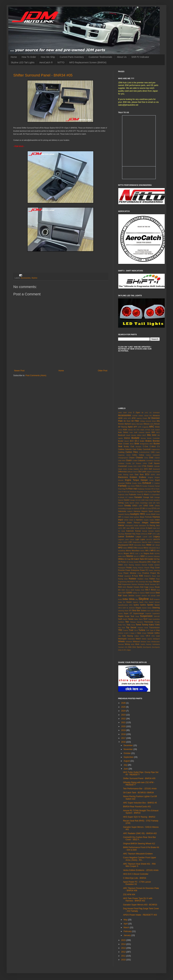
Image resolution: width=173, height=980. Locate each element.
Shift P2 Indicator (140, 57)
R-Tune (135, 576)
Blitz (149, 435)
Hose (158, 514)
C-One (145, 446)
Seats (125, 596)
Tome (133, 625)
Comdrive (150, 461)
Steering (156, 608)
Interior (121, 525)
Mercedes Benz (140, 545)
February (128, 931)
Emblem (133, 477)
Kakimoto (130, 531)
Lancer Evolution (126, 537)
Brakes (148, 441)
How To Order (29, 57)
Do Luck (142, 472)
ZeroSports (156, 647)
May (126, 920)
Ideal (131, 517)
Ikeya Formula (146, 517)
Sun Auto (151, 611)
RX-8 (153, 590)
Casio (158, 452)
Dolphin (149, 472)
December (129, 745)
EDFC (153, 475)
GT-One (148, 508)
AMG (152, 424)
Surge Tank (129, 616)
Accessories (26, 278)
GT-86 (142, 508)
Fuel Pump (148, 492)
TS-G (136, 630)
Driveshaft (156, 472)
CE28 (128, 455)
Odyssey (157, 556)
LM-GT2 (149, 539)
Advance (156, 415)
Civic (151, 458)
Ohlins (121, 559)
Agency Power (142, 418)
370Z (130, 413)
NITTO (61, 62)
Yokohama (156, 644)
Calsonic (128, 449)
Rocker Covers (133, 587)
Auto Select (123, 432)
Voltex (137, 636)
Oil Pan (157, 559)
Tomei (138, 625)
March (127, 928)
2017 (124, 738)
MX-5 (132, 553)
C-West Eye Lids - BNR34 (135, 878)
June (126, 769)
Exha (140, 483)
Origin (154, 562)
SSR (124, 608)
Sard (147, 593)
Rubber (138, 590)
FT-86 (124, 492)
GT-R (154, 508)
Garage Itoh (148, 497)
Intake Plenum (133, 523)
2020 (124, 726)
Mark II (151, 542)
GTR (158, 508)
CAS (153, 452)
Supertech (156, 613)
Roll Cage (144, 587)
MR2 (158, 551)
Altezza (146, 424)
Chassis (139, 458)
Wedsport (156, 639)
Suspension (146, 616)
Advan (141, 416)
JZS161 (143, 528)
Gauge (132, 500)
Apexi (130, 427)
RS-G (128, 590)
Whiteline (129, 642)
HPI (120, 517)
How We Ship (48, 57)
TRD (120, 630)
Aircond (148, 421)
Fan (129, 486)
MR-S (153, 551)
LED (150, 537)
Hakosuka (122, 511)
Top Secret (131, 628)
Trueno (126, 630)
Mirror (146, 548)
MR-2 (148, 551)
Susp (137, 616)
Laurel (145, 537)
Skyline (34, 278)
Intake (152, 520)
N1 (142, 553)
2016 (124, 742)
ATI (135, 430)
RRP (123, 590)
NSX (143, 556)
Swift (120, 619)
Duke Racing (123, 475)
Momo (128, 551)
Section (131, 596)
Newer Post (19, 371)
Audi (152, 430)
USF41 (121, 633)
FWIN (139, 494)
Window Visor (146, 642)
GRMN (157, 506)
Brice (132, 444)
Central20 (156, 455)
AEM (125, 418)
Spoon (157, 605)
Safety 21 (136, 593)
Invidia (136, 525)
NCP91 (157, 553)
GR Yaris (156, 503)
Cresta (130, 466)
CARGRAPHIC (144, 452)
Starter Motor (147, 608)
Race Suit (156, 576)
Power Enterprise (132, 570)
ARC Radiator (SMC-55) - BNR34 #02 (140, 833)
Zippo (129, 650)
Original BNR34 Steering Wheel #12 (139, 844)
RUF (143, 590)
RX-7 (148, 590)
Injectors (139, 520)
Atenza (130, 430)
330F (125, 413)
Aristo (157, 427)
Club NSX (122, 461)
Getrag (121, 503)
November (129, 749)
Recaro (156, 582)
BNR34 (127, 438)
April (126, 924)
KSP (150, 534)
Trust (131, 630)
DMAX (136, 472)
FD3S (133, 486)
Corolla (128, 463)
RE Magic (149, 582)
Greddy (128, 506)
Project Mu (155, 573)
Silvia (132, 599)
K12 (158, 528)
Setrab (153, 596)
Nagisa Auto (149, 553)
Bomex (143, 438)
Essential (121, 483)
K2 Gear (122, 531)
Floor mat (132, 489)
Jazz (158, 525)
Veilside (150, 633)
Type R (153, 630)
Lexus (132, 539)
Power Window (130, 573)
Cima (146, 458)
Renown (153, 584)
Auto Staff (133, 432)
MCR (131, 545)
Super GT (128, 613)
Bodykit (135, 438)
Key (134, 534)
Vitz (119, 636)
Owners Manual (141, 565)
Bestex (134, 435)
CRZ (139, 466)
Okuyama (143, 562)
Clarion (157, 458)
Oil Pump (122, 562)
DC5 (146, 469)
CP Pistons (137, 463)
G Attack (145, 494)
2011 (124, 956)
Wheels (121, 642)
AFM (134, 418)
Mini (136, 548)
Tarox (141, 619)
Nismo (130, 556)
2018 (124, 734)
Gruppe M (130, 508)
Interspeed (129, 525)
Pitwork (147, 568)
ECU (147, 474)
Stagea (138, 608)
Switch (125, 619)
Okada (136, 562)
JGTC (120, 528)
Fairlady (122, 486)
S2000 (129, 593)
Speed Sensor (154, 602)
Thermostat (149, 622)
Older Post (103, 371)
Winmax (121, 644)
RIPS (124, 587)
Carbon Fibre (132, 452)
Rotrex (152, 587)
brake (142, 441)
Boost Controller (153, 438)
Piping (135, 568)
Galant (131, 497)
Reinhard (141, 584)
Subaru (144, 611)
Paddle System (154, 565)
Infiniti (126, 520)
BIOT (144, 435)
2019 (124, 730)
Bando (148, 432)
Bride (137, 444)
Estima (128, 483)
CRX (135, 466)
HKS (142, 514)
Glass (137, 503)
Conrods (157, 461)
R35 (141, 576)
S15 (124, 593)
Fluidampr (141, 489)
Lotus (120, 542)
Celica (142, 455)
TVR (148, 630)
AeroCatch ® (46, 62)
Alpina (133, 424)
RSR (132, 590)
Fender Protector (148, 486)
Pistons (141, 568)
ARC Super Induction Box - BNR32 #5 (140, 803)
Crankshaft (122, 466)
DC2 (141, 469)
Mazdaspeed (123, 545)
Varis (139, 633)
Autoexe (141, 432)
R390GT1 (148, 576)
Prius (139, 573)
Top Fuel (122, 628)
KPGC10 (144, 534)
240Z (120, 413)
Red (120, 584)
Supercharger (139, 613)
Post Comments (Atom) (36, 375)
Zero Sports (137, 647)
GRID (146, 506)
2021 (124, 722)
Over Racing (129, 565)
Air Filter (135, 421)
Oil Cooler (149, 559)
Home (14, 57)
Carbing (121, 452)
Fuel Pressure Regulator (135, 492)
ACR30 (135, 416)
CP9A (145, 463)
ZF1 (125, 650)
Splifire (136, 605)
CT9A (144, 466)
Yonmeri (121, 647)
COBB (135, 461)
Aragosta (145, 427)
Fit (127, 489)
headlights (135, 514)
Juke (128, 528)
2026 (124, 703)
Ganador (138, 497)
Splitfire (143, 605)
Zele (130, 647)
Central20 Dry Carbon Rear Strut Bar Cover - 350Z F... (139, 838)
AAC (146, 413)
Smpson (157, 599)
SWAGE (157, 616)
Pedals (129, 568)
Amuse (157, 424)
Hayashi (157, 511)
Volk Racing (128, 636)
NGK (124, 556)
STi (130, 611)
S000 (120, 593)
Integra (145, 523)
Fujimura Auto (123, 494)
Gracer (121, 506)
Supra (121, 616)
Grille (151, 506)
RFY (158, 584)
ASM (125, 430)
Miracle (140, 548)
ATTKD (147, 430)
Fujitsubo (133, 494)
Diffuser (130, 472)
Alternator (140, 424)
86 (142, 413)
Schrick (152, 593)
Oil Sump (130, 562)
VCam (144, 633)
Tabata (131, 619)
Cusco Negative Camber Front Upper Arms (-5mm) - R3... (140, 859)
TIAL (124, 625)
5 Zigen (137, 412)
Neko (120, 556)
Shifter (125, 599)
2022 (124, 719)
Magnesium (137, 542)
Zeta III (121, 650)
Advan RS (148, 416)
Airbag (142, 421)
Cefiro (135, 455)
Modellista (122, 551)
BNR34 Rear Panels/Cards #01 (137, 807)
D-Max (130, 469)
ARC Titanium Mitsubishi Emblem (138, 854)
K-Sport (149, 528)
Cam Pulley (137, 449)
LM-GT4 (156, 539)
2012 (124, 952)
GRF (140, 506)
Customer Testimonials (100, 57)
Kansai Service (148, 531)
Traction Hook (143, 628)
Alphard (128, 424)
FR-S (153, 489)
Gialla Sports (129, 503)
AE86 (120, 418)
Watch (138, 639)
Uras (158, 630)
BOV (132, 441)
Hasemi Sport (147, 511)
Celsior (148, 455)
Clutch (129, 460)
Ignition (137, 517)
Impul (121, 520)
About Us (122, 57)
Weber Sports (147, 639)
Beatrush (122, 435)
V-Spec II (133, 633)
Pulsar (121, 576)
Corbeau (121, 463)
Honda (148, 514)
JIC (124, 528)
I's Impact (126, 517)
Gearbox (157, 500)
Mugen (126, 553)
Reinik (147, 584)
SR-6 (120, 608)
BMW (154, 435)
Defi (150, 469)
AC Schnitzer (155, 413)
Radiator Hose (143, 579)
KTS (154, 534)
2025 (124, 707)
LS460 (125, 542)
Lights (143, 539)
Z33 (126, 647)
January (127, 935)
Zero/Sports (147, 647)
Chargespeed (123, 458)
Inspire (146, 520)
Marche (145, 542)
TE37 (145, 619)
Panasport (122, 568)
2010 (124, 960)
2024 (124, 711)
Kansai (138, 531)
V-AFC (126, 633)
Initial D (132, 520)
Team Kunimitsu (154, 619)
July (126, 765)
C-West (153, 446)
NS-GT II (137, 556)
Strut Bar (136, 611)
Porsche (121, 570)
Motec (142, 551)
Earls (132, 475)
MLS (158, 548)
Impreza (156, 517)
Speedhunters (123, 605)
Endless (142, 477)
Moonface (136, 551)
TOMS (157, 625)
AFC (129, 418)
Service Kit (146, 596)
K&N (155, 528)
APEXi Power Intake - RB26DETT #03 (140, 915)
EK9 (158, 475)
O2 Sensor (149, 556)
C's (158, 446)
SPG (131, 605)
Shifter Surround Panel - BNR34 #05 (43, 75)
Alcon (154, 421)
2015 (124, 940)
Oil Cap (127, 559)
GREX (135, 506)
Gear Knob (149, 500)
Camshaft (147, 449)
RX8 (158, 590)
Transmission (154, 628)
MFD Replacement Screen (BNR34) (88, 62)
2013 (124, 948)
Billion (139, 435)
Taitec (136, 619)
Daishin (136, 469)
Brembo (156, 441)
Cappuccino (155, 449)
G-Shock (121, 497)
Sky (137, 599)
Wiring (127, 644)
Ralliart (152, 579)
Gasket (127, 500)
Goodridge (144, 503)
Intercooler (155, 523)
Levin (127, 539)
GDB (143, 500)
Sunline (157, 611)
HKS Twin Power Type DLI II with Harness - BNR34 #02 (138, 900)
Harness (137, 511)
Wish (132, 644)
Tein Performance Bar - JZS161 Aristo (140, 789)
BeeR (128, 435)
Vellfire (157, 633)
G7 (127, 497)
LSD (130, 542)
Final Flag (122, 489)
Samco (142, 593)
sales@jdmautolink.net (128, 105)
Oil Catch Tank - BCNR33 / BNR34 (138, 793)
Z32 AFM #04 (129, 895)
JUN (132, 528)
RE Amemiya (141, 582)
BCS (158, 432)
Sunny (120, 613)
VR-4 (148, 636)
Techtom (121, 622)
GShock (136, 508)
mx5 (137, 553)
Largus (138, 537)
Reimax (134, 584)
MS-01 (120, 553)
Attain (142, 430)
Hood (153, 514)
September (129, 757)
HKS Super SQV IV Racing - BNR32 (139, 817)
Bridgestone (144, 444)
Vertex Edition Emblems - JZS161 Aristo (141, 870)
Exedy (134, 483)
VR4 (153, 636)
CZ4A (125, 469)
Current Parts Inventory (72, 57)
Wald (158, 636)
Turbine (142, 630)
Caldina (121, 449)
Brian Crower (124, 444)
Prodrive (146, 573)
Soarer (129, 602)
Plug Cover (155, 568)
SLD (151, 599)
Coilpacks (141, 460)
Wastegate (122, 639)
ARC (152, 427)
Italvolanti (142, 525)
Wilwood (136, 642)
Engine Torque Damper (136, 480)
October (127, 753)
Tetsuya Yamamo (136, 622)
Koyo (138, 534)
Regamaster (126, 584)
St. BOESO (131, 608)
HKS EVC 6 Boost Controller (136, 874)
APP (135, 427)
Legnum (121, 539)
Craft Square (154, 463)
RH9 (120, 587)
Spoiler (150, 605)
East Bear (139, 474)
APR (140, 427)
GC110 (138, 500)
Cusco (150, 466)
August (127, 761)
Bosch (127, 441)
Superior (148, 613)
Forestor (148, 489)
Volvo (142, 636)
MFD (120, 548)
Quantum (128, 576)
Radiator (132, 579)
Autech (157, 430)
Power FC (144, 570)
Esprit (157, 480)
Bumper (139, 447)
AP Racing (123, 427)
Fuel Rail (156, 492)
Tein (127, 622)
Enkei (152, 480)
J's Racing (151, 525)
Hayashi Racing (124, 514)
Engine (151, 477)
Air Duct (127, 421)
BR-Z (137, 441)
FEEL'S (139, 486)
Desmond (156, 469)
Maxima (157, 542)
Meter (149, 545)
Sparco (135, 602)
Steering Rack (123, 611)
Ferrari (157, 486)
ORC (149, 562)
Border (121, 441)
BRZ (151, 444)
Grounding (122, 508)
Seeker (138, 596)
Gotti (150, 503)
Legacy (156, 537)
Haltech (130, 511)
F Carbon (156, 483)
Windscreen (155, 642)
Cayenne (121, 455)
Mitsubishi (152, 548)
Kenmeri (128, 534)
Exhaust (147, 483)
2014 (124, 944)
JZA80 (137, 528)
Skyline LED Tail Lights (23, 62)
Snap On (122, 602)
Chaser (132, 458)
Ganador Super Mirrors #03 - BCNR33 (140, 905)
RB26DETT (131, 582)
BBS (153, 432)
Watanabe (131, 639)
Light (137, 539)
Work (137, 644)
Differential (122, 472)
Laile (158, 534)
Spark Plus (143, 602)
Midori (125, 548)
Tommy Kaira (148, 625)
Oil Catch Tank (137, 559)
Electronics (123, 477)
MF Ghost (156, 545)
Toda (128, 625)
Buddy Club (129, 446)
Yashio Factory (146, 644)
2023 (124, 715)
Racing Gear (123, 579)
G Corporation (155, 494)
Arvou (120, 430)
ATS (138, 430)
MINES (131, 548)
